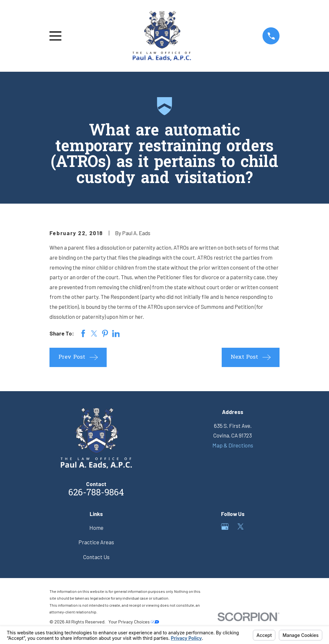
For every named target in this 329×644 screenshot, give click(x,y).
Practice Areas (96, 542)
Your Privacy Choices (134, 622)
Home (96, 528)
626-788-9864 (96, 493)
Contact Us (96, 557)
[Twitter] (241, 527)
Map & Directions (233, 445)
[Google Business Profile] (225, 527)
